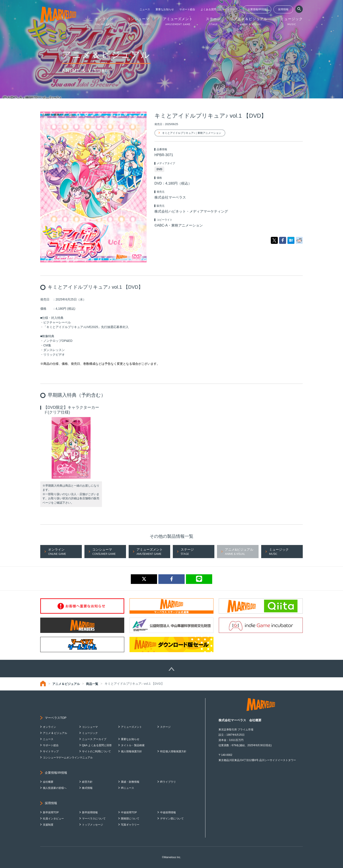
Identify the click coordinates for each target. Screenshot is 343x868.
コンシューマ (90, 727)
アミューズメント (131, 727)
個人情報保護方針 (131, 751)
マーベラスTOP (56, 718)
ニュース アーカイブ (94, 739)
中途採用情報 (168, 812)
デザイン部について (172, 819)
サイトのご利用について (96, 751)
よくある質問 (208, 9)
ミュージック (90, 733)
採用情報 (283, 9)
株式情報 (87, 788)
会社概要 (48, 782)
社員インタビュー (53, 819)
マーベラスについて (94, 819)
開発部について (130, 819)
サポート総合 (187, 9)
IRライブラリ (168, 782)
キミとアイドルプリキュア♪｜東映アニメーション (192, 133)
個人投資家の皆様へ (55, 788)
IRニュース (128, 788)
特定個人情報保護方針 (173, 751)
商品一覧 (92, 684)
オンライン (49, 727)
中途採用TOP (129, 812)
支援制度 (48, 825)
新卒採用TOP (51, 812)
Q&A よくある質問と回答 (97, 745)
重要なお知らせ (165, 9)
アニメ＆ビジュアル (66, 684)
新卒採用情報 (90, 812)
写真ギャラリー (130, 825)
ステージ (165, 727)
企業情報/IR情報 (257, 9)
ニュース (145, 9)
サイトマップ (230, 9)
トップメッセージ (93, 825)
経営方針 (87, 782)
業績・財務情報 (130, 782)
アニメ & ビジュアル (55, 733)
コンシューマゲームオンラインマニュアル (68, 758)
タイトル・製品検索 (133, 745)
